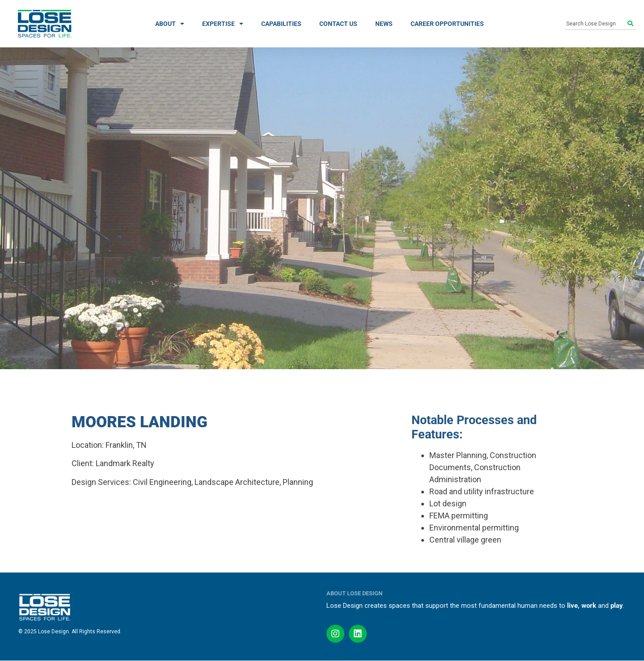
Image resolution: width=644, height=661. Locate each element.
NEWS (384, 24)
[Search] (631, 24)
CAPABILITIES (281, 24)
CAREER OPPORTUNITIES (447, 24)
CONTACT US (338, 24)
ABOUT (170, 24)
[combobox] (596, 24)
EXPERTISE (223, 24)
